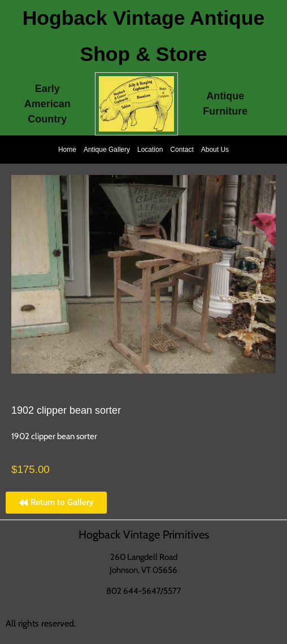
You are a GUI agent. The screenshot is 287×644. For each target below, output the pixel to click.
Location (150, 150)
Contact (182, 150)
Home (67, 150)
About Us (215, 150)
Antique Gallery (107, 150)
